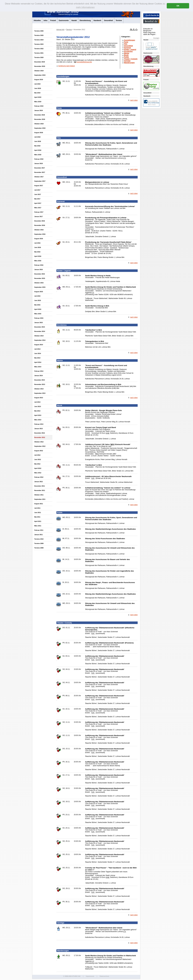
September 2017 (40, 181)
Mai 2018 (37, 146)
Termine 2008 (39, 548)
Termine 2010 (39, 539)
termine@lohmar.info (85, 62)
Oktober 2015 (39, 283)
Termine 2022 (39, 49)
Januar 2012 (38, 482)
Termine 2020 (39, 57)
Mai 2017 (37, 199)
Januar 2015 (38, 323)
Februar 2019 (39, 106)
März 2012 (38, 473)
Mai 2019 (37, 93)
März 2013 (38, 420)
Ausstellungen (130, 40)
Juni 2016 (38, 247)
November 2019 (40, 66)
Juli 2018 (37, 137)
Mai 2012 (37, 464)
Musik (126, 55)
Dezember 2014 (40, 327)
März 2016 (38, 261)
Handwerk (97, 20)
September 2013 (40, 393)
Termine (119, 20)
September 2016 (40, 234)
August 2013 (39, 398)
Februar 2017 (39, 212)
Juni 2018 (38, 141)
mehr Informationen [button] (85, 7)
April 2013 (38, 415)
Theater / (131, 59)
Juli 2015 (37, 296)
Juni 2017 (38, 194)
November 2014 (40, 331)
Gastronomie (64, 20)
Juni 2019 (38, 88)
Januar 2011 (38, 535)
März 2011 (38, 526)
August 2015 (39, 292)
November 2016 (40, 225)
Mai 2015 (37, 305)
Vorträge (127, 61)
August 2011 (39, 504)
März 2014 (38, 367)
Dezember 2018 (40, 115)
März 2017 (38, 208)
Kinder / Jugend (130, 50)
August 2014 (39, 345)
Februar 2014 (39, 371)
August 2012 (39, 451)
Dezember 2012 (40, 433)
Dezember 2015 (40, 274)
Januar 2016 (38, 269)
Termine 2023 (39, 44)
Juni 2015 (38, 300)
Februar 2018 (39, 159)
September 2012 (40, 446)
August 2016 (39, 239)
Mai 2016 (37, 252)
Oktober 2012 (39, 442)
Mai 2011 (37, 517)
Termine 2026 (39, 31)
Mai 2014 (37, 358)
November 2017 (40, 172)
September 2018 (40, 128)
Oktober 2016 (39, 230)
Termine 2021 (39, 53)
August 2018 (39, 133)
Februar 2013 (39, 424)
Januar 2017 (38, 216)
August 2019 (39, 80)
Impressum (90, 976)
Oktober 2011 (39, 495)
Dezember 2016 (40, 221)
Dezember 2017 (40, 168)
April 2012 (38, 468)
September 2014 (40, 340)
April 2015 (38, 309)
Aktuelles (37, 20)
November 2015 (40, 278)
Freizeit (53, 20)
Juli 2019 (37, 84)
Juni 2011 (38, 512)
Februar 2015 (39, 318)
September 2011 (40, 499)
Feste (126, 42)
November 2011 (40, 490)
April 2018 (38, 150)
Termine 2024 (39, 40)
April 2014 (38, 362)
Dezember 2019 (40, 62)
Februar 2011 (39, 530)
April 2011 (38, 521)
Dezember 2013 (40, 380)
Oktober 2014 (39, 336)
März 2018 (38, 155)
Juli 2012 (37, 455)
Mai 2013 (37, 411)
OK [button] (178, 6)
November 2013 (40, 384)
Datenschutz (104, 976)
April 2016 (38, 256)
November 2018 (40, 119)
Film (126, 44)
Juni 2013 (38, 406)
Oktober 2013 (39, 389)
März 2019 (38, 102)
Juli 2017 (37, 190)
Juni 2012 (38, 459)
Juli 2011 (37, 508)
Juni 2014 (38, 353)
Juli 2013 (37, 402)
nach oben (134, 100)
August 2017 (39, 186)
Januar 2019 (38, 110)
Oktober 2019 (39, 71)
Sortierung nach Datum (67, 66)
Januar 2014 (38, 376)
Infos (46, 20)
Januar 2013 (38, 429)
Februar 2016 (39, 265)
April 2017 (38, 203)
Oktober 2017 (39, 177)
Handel (74, 20)
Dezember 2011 (40, 486)
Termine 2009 (39, 543)
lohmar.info (60, 30)
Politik (126, 57)
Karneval (127, 48)
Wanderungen (129, 63)
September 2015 (40, 287)
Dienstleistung (85, 20)
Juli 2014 (37, 349)
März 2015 (38, 314)
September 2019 (40, 75)
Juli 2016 (37, 243)
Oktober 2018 (39, 124)
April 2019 (38, 97)
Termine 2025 (39, 35)
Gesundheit (108, 20)
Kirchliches (128, 51)
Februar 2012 (39, 477)
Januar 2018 (38, 163)
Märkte (127, 53)
